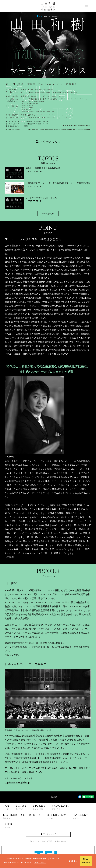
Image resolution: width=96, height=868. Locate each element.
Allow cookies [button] (86, 861)
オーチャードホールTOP (41, 841)
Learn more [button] (40, 863)
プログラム (60, 807)
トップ (6, 807)
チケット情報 (39, 807)
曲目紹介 (22, 816)
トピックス (9, 826)
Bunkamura (60, 841)
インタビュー (57, 816)
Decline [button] (73, 861)
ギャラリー (80, 816)
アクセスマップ (48, 142)
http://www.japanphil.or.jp (17, 782)
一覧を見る (48, 213)
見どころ (21, 807)
